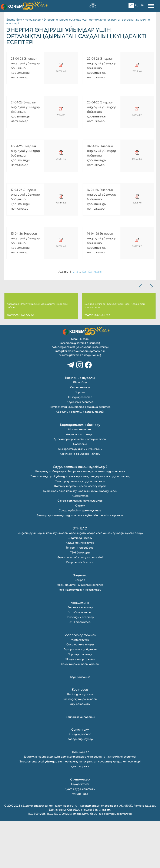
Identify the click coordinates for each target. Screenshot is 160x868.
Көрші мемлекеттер (80, 590)
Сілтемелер (80, 826)
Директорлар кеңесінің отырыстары (80, 486)
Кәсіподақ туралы (80, 741)
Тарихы (80, 439)
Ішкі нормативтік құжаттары (80, 637)
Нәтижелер (33, 20)
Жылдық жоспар (80, 781)
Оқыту (80, 552)
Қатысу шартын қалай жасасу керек (80, 533)
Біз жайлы (80, 429)
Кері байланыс (80, 724)
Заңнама (80, 622)
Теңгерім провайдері (80, 594)
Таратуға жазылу (80, 701)
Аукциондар (80, 841)
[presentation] (141, 333)
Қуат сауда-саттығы (80, 836)
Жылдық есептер (80, 444)
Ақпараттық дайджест (80, 696)
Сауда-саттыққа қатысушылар (80, 548)
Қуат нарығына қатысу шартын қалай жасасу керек (80, 538)
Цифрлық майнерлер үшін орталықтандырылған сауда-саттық (80, 518)
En (142, 6)
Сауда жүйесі (80, 831)
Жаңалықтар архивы (80, 706)
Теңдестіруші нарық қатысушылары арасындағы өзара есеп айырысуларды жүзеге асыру (80, 580)
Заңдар (80, 627)
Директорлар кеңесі (80, 481)
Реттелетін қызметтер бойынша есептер (80, 454)
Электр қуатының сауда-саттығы (80, 528)
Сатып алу (80, 776)
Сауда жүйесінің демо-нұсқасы (80, 557)
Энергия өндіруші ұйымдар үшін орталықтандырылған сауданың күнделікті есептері (80, 808)
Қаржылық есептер (80, 449)
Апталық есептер (80, 654)
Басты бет (14, 20)
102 (85, 319)
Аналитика (80, 650)
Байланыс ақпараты (80, 764)
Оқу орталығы (80, 751)
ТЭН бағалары (80, 599)
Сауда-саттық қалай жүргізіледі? (80, 514)
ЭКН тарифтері (80, 669)
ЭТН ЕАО (80, 575)
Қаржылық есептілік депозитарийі (80, 459)
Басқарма (80, 491)
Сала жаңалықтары (80, 691)
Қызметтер (80, 543)
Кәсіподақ (80, 736)
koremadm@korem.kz (74, 390)
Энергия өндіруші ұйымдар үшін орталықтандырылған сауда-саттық (80, 523)
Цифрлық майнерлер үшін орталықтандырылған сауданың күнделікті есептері (80, 803)
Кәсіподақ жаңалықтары (80, 746)
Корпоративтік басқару (80, 472)
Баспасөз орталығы (80, 682)
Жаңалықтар (80, 686)
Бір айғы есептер (80, 659)
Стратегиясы (80, 434)
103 (91, 319)
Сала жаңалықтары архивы (80, 711)
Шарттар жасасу (80, 585)
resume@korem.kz (71, 402)
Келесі (100, 319)
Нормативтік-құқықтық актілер (80, 632)
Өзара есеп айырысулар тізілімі (80, 604)
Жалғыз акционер (80, 476)
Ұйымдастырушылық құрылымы (80, 496)
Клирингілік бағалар (80, 609)
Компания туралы (80, 425)
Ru (137, 6)
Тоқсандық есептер (80, 664)
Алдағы (61, 319)
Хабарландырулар (80, 786)
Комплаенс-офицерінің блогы (80, 501)
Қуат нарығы (80, 813)
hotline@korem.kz (63, 394)
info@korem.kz (65, 398)
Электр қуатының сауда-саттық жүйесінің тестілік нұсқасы (80, 562)
